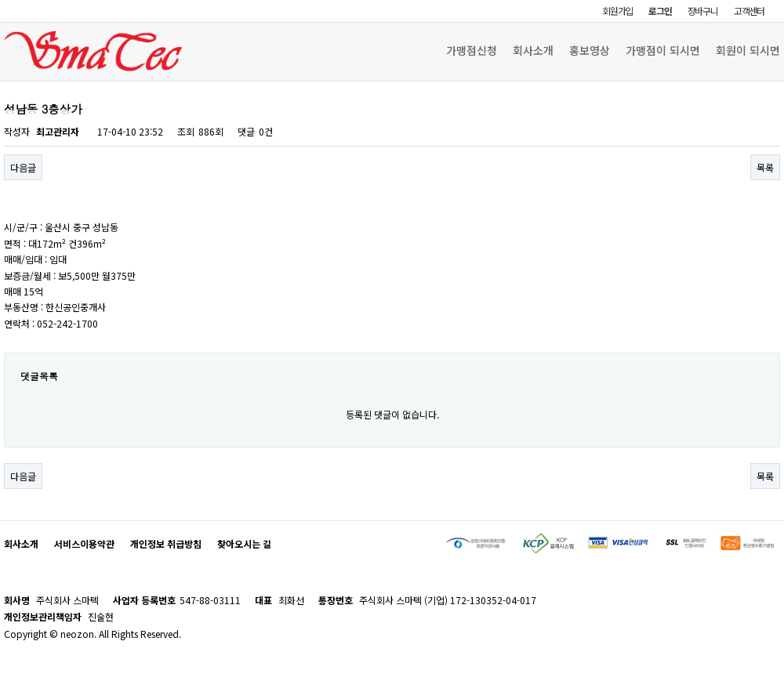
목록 (765, 167)
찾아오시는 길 (244, 543)
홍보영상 (590, 50)
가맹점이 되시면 (663, 50)
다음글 (23, 167)
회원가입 (617, 11)
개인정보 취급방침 (166, 543)
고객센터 (749, 11)
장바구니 (703, 11)
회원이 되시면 (748, 50)
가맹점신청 (472, 50)
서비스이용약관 (84, 543)
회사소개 (533, 50)
